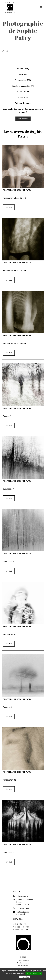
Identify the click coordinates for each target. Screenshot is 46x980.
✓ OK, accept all (34, 974)
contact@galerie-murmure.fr (23, 913)
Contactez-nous (23, 119)
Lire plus (9, 207)
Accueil (10, 45)
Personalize (25, 977)
